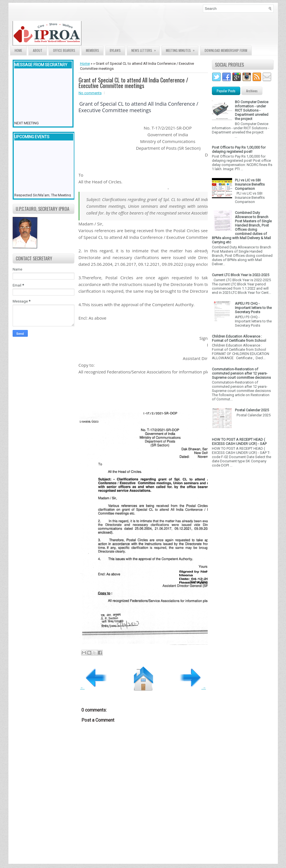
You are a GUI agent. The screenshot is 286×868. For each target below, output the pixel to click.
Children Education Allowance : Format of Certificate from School (239, 338)
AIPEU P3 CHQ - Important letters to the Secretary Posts (253, 308)
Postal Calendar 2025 (252, 410)
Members (92, 50)
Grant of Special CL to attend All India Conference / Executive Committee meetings (133, 83)
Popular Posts (226, 91)
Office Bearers (64, 50)
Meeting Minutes (182, 49)
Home (18, 50)
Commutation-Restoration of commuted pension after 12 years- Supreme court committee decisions (241, 373)
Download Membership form (226, 50)
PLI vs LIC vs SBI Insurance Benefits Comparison (250, 184)
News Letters (145, 49)
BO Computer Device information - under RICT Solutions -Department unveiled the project (252, 110)
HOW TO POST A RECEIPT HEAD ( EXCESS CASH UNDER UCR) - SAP (239, 442)
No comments (90, 93)
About (38, 50)
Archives (252, 91)
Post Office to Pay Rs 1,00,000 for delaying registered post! (239, 149)
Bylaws (115, 50)
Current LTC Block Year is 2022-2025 (241, 275)
